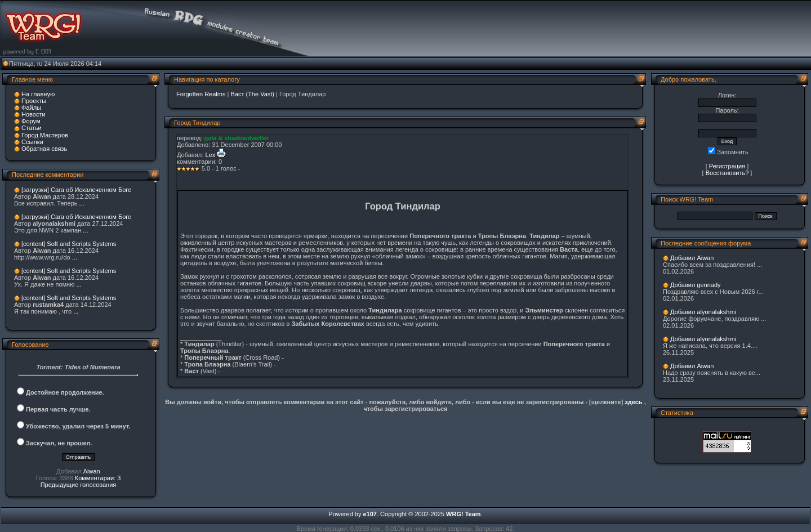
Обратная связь (44, 149)
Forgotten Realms (201, 94)
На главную (38, 94)
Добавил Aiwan (692, 258)
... (82, 203)
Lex (210, 155)
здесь (633, 402)
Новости (34, 114)
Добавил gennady (696, 285)
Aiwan (92, 471)
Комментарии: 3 (98, 478)
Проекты (34, 101)
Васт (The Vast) (252, 94)
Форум (31, 121)
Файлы (31, 108)
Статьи (32, 128)
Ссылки (32, 142)
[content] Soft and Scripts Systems (69, 244)
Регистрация (727, 166)
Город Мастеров (45, 135)
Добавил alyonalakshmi (703, 312)
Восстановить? (727, 173)
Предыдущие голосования (79, 485)
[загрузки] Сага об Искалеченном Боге (76, 190)
